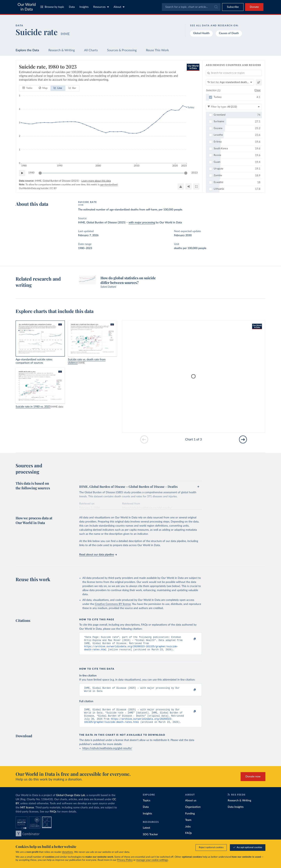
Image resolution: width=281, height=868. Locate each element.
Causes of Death (229, 33)
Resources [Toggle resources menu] (101, 7)
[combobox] (191, 7)
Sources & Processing (122, 50)
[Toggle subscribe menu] (233, 7)
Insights (84, 7)
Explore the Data (27, 50)
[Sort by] (230, 82)
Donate (254, 7)
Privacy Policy (125, 860)
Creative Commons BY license (113, 604)
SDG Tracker (150, 839)
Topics (147, 805)
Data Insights (236, 812)
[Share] (189, 187)
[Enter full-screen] (196, 187)
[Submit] (216, 7)
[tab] (27, 88)
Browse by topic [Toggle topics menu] (52, 7)
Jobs (188, 831)
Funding (190, 818)
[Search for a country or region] (234, 73)
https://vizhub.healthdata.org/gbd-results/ (107, 753)
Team (188, 825)
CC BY (53, 188)
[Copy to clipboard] (191, 639)
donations (68, 852)
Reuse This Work (157, 50)
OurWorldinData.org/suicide (34, 188)
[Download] (181, 187)
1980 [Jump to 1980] (31, 173)
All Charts (91, 50)
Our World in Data (27, 7)
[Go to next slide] (243, 439)
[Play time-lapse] (22, 173)
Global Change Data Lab (71, 800)
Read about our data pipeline (98, 555)
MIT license (27, 812)
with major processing (142, 223)
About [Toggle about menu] (119, 7)
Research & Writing (62, 50)
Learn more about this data (96, 181)
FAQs (53, 816)
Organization (193, 812)
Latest (146, 833)
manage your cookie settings (152, 860)
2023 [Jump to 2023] (195, 173)
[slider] (40, 173)
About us (191, 805)
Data (72, 7)
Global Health (201, 33)
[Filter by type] (234, 107)
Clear (258, 90)
